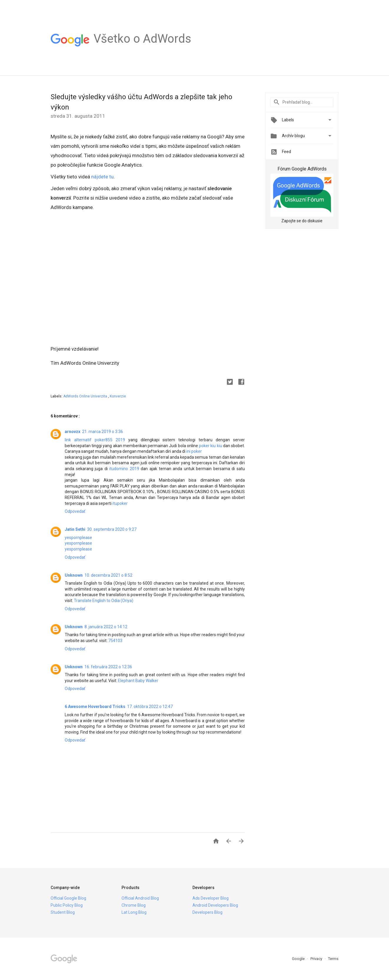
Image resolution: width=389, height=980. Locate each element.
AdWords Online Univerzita (86, 396)
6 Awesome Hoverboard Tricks (95, 707)
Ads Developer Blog (211, 898)
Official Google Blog (68, 898)
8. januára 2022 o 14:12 (106, 627)
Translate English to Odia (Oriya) (104, 601)
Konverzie (118, 396)
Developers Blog (207, 912)
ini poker (194, 451)
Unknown (74, 575)
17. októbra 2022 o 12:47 (150, 707)
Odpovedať (75, 511)
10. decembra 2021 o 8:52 (108, 575)
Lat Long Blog (134, 912)
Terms (333, 959)
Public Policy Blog (67, 905)
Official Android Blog (140, 898)
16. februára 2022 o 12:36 (108, 667)
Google (299, 959)
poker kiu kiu (210, 446)
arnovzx (73, 432)
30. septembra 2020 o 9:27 (112, 529)
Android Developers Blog (215, 905)
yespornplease (78, 538)
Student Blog (63, 912)
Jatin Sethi (75, 529)
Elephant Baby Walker (138, 681)
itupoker (120, 503)
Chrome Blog (134, 905)
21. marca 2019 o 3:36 (103, 432)
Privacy (317, 959)
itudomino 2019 (124, 469)
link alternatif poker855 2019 (95, 440)
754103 (115, 641)
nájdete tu (102, 177)
